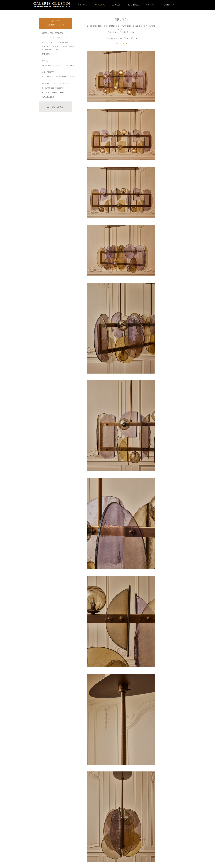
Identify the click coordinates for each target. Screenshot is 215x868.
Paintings (47, 83)
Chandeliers (48, 72)
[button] (167, 5)
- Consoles (61, 38)
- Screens (61, 92)
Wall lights (48, 77)
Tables (46, 38)
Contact (151, 5)
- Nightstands (68, 47)
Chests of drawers (52, 47)
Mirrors (46, 54)
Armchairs (47, 65)
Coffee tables (49, 42)
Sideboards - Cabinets (53, 33)
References (133, 5)
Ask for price (121, 44)
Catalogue (100, 5)
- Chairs (57, 65)
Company (83, 5)
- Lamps (57, 77)
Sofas (45, 61)
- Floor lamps (68, 77)
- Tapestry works (60, 83)
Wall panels (48, 97)
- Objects (59, 88)
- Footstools (67, 65)
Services (116, 5)
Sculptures (48, 88)
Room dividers (49, 92)
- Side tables (63, 42)
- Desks (53, 38)
